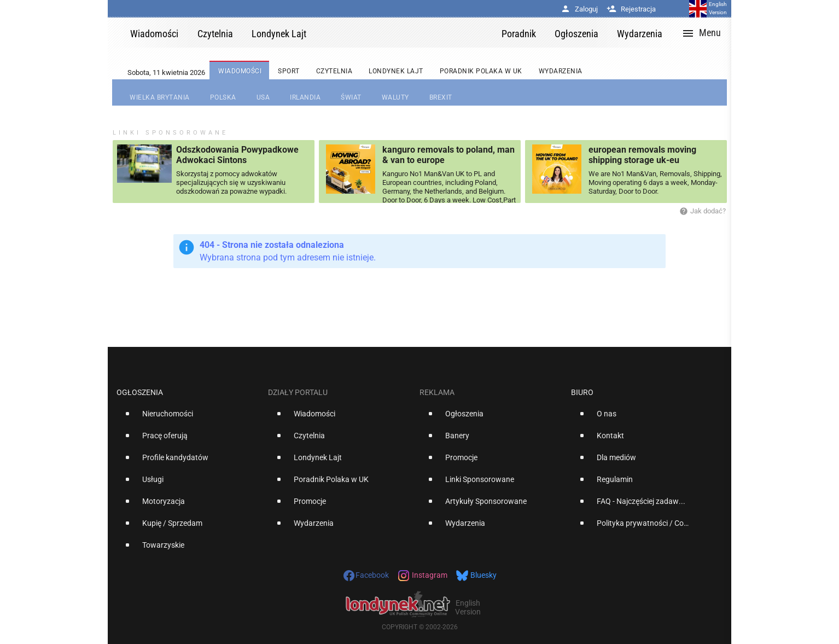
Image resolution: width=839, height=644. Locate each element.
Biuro (582, 392)
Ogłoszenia (140, 392)
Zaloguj (579, 9)
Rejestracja (631, 9)
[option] (188, 418)
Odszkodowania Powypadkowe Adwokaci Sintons (237, 155)
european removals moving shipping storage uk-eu (642, 155)
